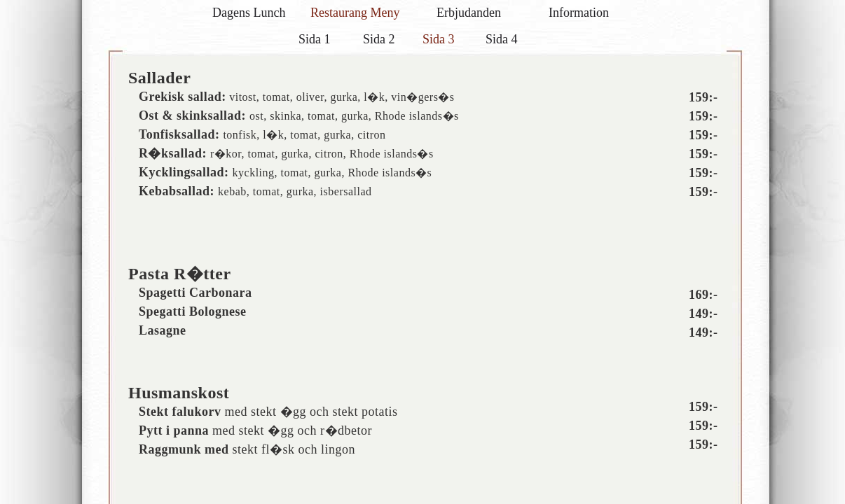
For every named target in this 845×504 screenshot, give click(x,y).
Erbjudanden (469, 13)
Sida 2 (379, 39)
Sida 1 (315, 39)
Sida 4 (502, 39)
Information (579, 13)
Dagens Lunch (249, 13)
